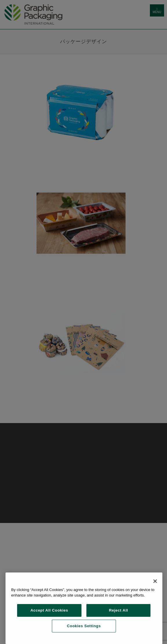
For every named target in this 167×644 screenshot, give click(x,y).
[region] (84, 608)
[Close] (155, 581)
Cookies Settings (84, 626)
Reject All (119, 610)
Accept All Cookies (49, 610)
